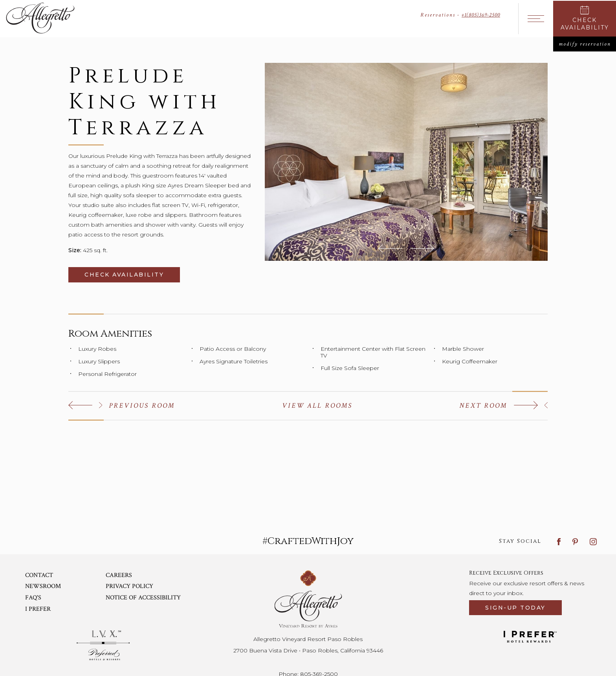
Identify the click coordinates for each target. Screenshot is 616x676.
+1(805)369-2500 (481, 15)
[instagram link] (593, 541)
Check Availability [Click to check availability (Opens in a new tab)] (132, 275)
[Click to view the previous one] (122, 406)
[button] (390, 248)
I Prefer (38, 609)
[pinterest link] (575, 541)
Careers (119, 575)
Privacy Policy (129, 586)
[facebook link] (559, 541)
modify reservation (588, 44)
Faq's (33, 598)
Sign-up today (515, 608)
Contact (39, 575)
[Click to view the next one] (503, 406)
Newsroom (43, 586)
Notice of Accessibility (143, 598)
